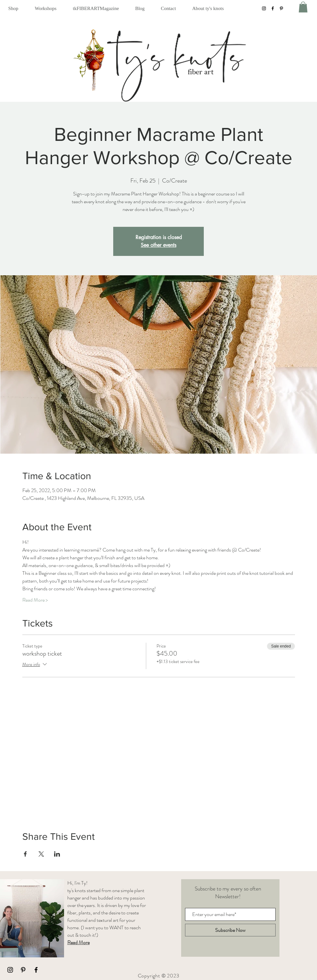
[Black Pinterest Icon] (23, 970)
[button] (13, 8)
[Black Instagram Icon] (10, 970)
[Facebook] (273, 8)
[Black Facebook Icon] (36, 970)
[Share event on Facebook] (25, 854)
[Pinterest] (281, 8)
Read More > (35, 600)
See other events (158, 245)
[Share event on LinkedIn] (57, 854)
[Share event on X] (41, 854)
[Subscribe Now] (230, 930)
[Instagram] (264, 8)
